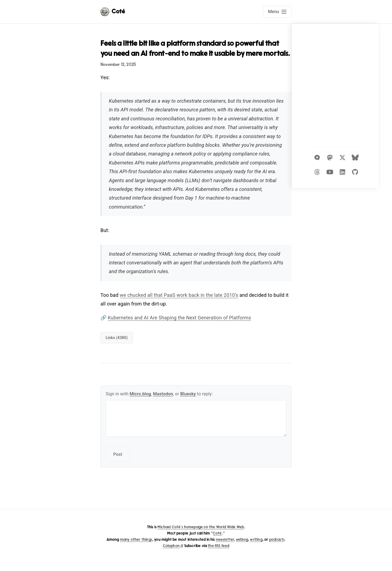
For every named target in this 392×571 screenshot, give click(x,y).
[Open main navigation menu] (277, 12)
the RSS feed (218, 546)
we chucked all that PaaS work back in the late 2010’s (179, 295)
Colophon (171, 546)
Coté (217, 533)
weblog (242, 540)
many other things (136, 540)
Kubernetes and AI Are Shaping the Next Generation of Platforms (179, 318)
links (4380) (117, 338)
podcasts (277, 540)
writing (256, 540)
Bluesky (188, 394)
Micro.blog (140, 394)
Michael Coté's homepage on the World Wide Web (201, 527)
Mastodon (163, 394)
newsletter (225, 540)
